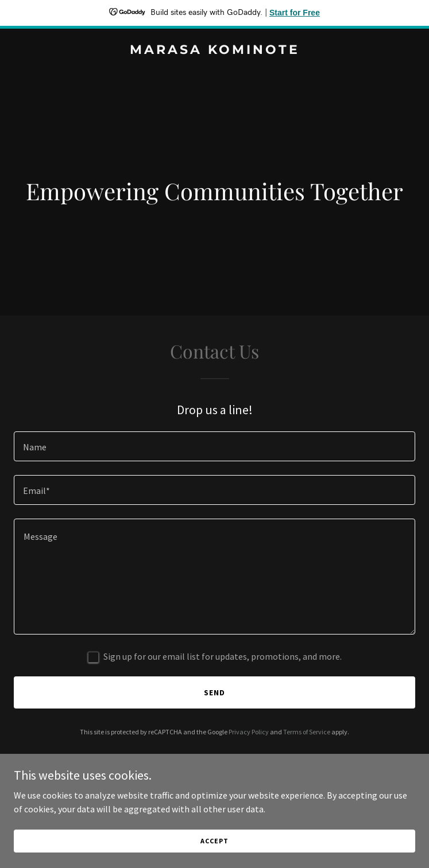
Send (214, 692)
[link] (214, 50)
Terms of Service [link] (307, 732)
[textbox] (214, 446)
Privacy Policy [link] (249, 732)
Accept (214, 841)
